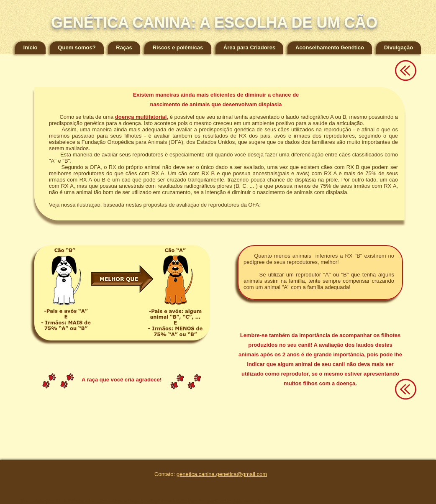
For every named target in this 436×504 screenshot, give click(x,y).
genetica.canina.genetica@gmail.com (222, 474)
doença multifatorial (141, 117)
